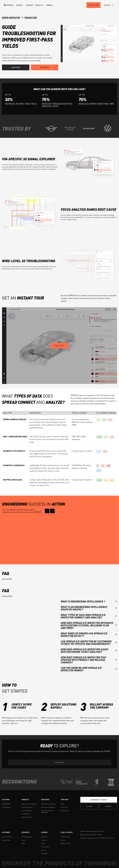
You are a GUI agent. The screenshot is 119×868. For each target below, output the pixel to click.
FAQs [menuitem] (23, 843)
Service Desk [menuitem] (6, 840)
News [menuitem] (43, 843)
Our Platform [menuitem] (6, 807)
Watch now (59, 346)
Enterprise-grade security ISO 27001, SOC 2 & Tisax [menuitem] (97, 838)
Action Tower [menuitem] (26, 814)
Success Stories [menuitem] (7, 837)
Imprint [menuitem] (63, 840)
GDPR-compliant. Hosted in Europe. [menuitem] (92, 831)
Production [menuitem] (64, 807)
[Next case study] (52, 511)
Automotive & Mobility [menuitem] (48, 804)
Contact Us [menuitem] (45, 854)
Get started (59, 763)
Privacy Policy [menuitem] (65, 837)
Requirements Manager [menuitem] (29, 804)
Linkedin (108, 806)
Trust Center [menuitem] (45, 847)
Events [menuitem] (24, 840)
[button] (21, 5)
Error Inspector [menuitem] (27, 811)
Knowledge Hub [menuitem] (27, 837)
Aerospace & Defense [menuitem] (48, 807)
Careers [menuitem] (44, 840)
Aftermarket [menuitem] (65, 811)
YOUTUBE (89, 806)
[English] (109, 5)
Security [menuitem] (44, 850)
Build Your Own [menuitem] (27, 817)
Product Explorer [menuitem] (27, 807)
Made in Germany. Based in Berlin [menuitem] (91, 835)
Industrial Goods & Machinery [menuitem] (47, 812)
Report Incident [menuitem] (66, 843)
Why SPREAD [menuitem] (6, 804)
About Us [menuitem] (44, 837)
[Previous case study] (47, 511)
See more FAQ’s (7, 579)
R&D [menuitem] (62, 804)
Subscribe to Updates (99, 800)
